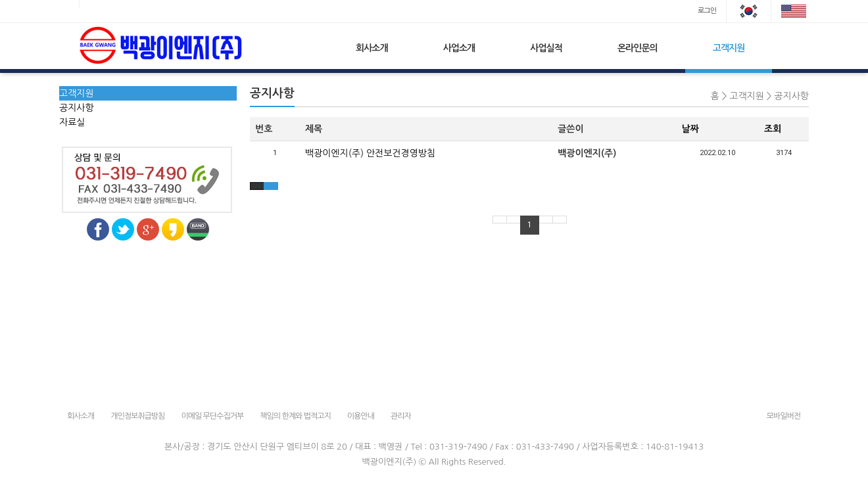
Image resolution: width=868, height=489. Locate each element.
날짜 (690, 129)
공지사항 (77, 108)
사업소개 (459, 48)
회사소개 (372, 48)
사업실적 (546, 48)
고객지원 (729, 48)
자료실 (72, 122)
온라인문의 (638, 48)
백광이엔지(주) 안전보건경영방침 (370, 153)
